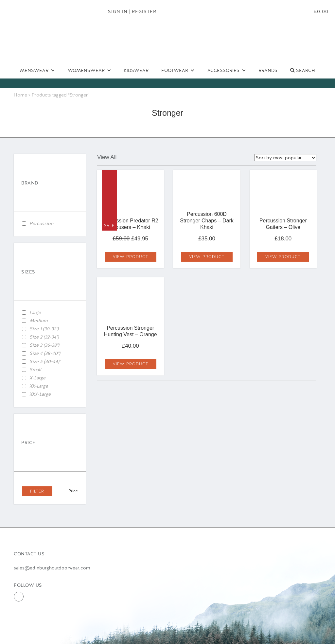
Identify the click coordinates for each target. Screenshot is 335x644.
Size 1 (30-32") (44, 329)
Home (20, 95)
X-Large (37, 378)
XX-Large (39, 386)
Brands (268, 70)
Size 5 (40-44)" (45, 361)
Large (35, 312)
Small (35, 370)
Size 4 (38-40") (45, 353)
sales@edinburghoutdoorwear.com (52, 568)
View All (107, 157)
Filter (37, 491)
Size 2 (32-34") (44, 337)
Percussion (41, 223)
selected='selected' (285, 158)
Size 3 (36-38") (44, 345)
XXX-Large (40, 394)
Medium (38, 321)
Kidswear (136, 70)
